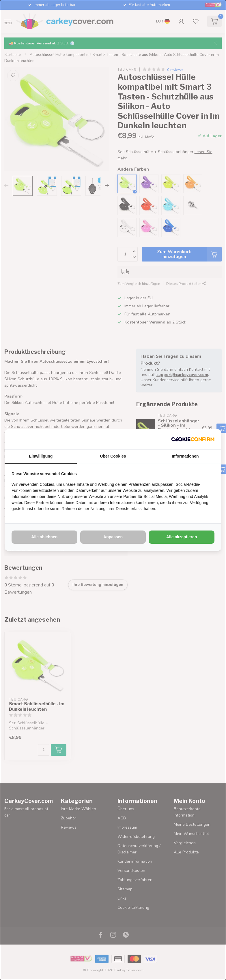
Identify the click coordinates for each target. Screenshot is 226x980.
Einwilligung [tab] (41, 456)
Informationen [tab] (185, 456)
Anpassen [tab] (113, 537)
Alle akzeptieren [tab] (182, 537)
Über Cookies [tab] (113, 456)
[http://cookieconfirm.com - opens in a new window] (193, 439)
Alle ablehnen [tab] (44, 537)
